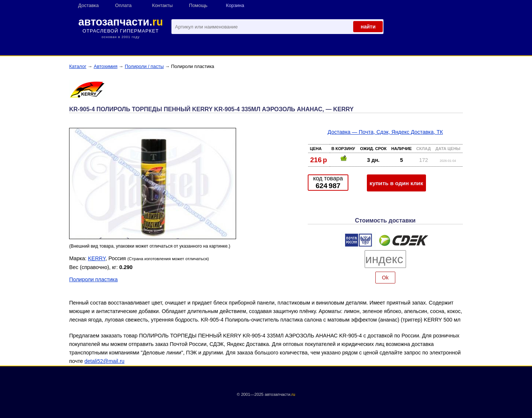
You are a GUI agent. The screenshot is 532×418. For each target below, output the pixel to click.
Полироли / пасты (144, 66)
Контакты (163, 5)
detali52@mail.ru (105, 361)
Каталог (78, 66)
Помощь (198, 5)
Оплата (124, 5)
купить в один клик (396, 183)
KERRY (97, 258)
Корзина (235, 5)
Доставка (89, 5)
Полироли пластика (93, 279)
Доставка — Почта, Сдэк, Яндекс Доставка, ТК (385, 132)
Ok (385, 278)
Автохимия (106, 66)
